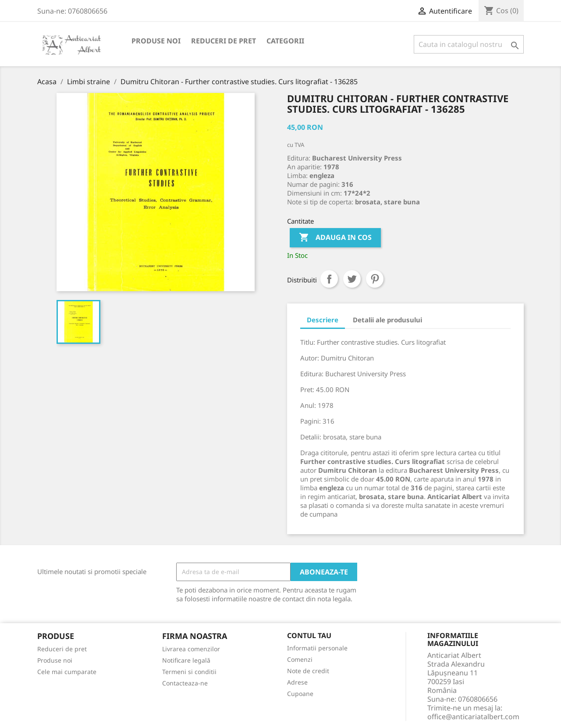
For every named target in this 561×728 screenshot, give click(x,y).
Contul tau (309, 636)
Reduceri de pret (224, 41)
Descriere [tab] (323, 320)
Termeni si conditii (189, 672)
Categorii (285, 41)
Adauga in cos (335, 238)
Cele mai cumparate (67, 672)
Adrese (297, 682)
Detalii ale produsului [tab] (387, 320)
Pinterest (375, 279)
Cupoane (300, 694)
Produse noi (156, 41)
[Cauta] (469, 44)
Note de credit (308, 671)
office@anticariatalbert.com (473, 717)
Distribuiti (329, 279)
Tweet (352, 279)
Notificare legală (186, 660)
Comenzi (300, 659)
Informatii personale (317, 648)
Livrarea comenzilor (191, 649)
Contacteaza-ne (185, 683)
